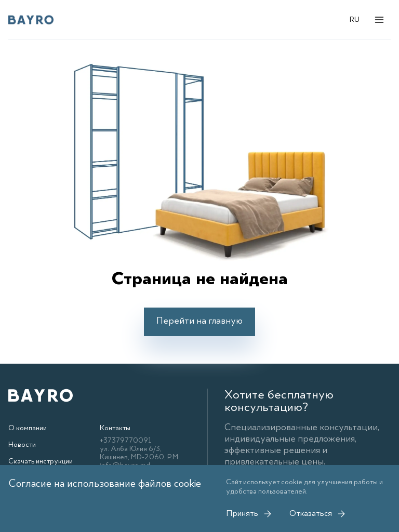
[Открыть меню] (379, 20)
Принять (249, 514)
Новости (22, 445)
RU (355, 20)
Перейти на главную (199, 321)
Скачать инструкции (41, 461)
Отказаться (318, 514)
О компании (28, 428)
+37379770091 (126, 441)
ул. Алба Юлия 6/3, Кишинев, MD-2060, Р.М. (140, 453)
